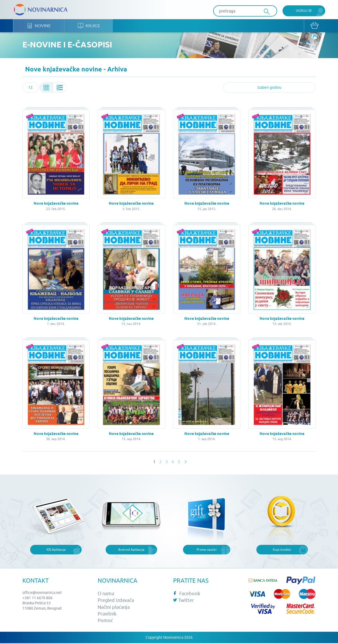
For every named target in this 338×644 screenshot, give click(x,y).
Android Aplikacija (131, 550)
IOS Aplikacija (56, 550)
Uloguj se (304, 11)
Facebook (187, 595)
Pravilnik (107, 615)
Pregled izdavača (116, 601)
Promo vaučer (207, 550)
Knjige (90, 27)
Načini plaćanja (114, 608)
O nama (106, 595)
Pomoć (105, 621)
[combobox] (30, 88)
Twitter (184, 601)
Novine (39, 27)
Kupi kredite (282, 550)
